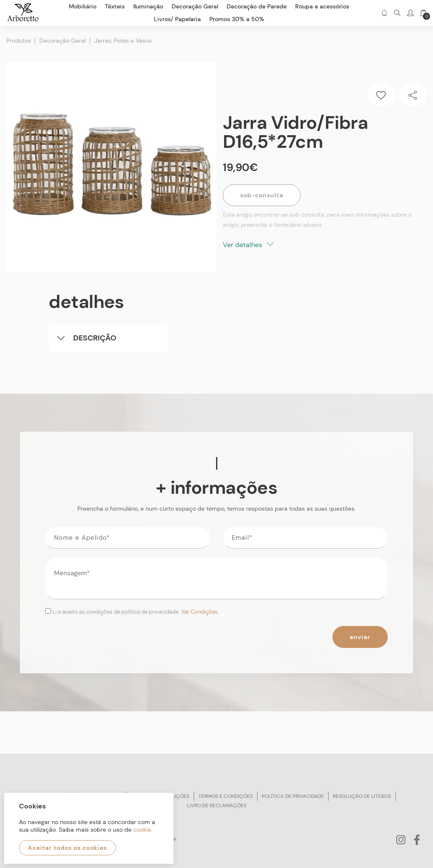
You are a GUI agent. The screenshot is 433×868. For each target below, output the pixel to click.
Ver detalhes (248, 244)
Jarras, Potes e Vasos (123, 40)
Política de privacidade (293, 796)
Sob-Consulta (262, 195)
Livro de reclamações (217, 805)
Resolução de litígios (362, 796)
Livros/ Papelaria (177, 19)
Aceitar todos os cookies (67, 848)
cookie (142, 830)
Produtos (19, 40)
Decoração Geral (63, 40)
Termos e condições (226, 796)
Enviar (360, 637)
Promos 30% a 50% (237, 19)
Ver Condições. (200, 611)
